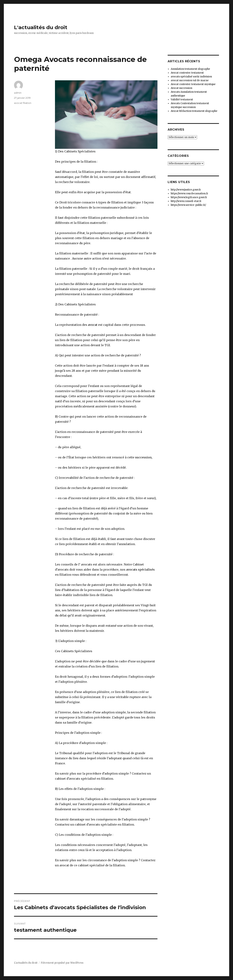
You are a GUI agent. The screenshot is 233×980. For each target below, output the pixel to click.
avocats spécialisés (140, 569)
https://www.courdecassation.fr (189, 194)
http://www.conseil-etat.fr (186, 201)
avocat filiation (23, 103)
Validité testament (182, 100)
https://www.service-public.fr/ (188, 205)
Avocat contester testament (187, 73)
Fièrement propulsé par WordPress (62, 963)
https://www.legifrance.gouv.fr (189, 197)
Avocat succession (181, 88)
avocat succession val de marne (190, 80)
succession (143, 457)
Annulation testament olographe (190, 69)
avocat (92, 325)
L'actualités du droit (41, 27)
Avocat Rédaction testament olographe (194, 111)
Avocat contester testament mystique (193, 84)
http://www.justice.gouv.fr (186, 190)
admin (18, 93)
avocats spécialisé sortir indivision (191, 77)
